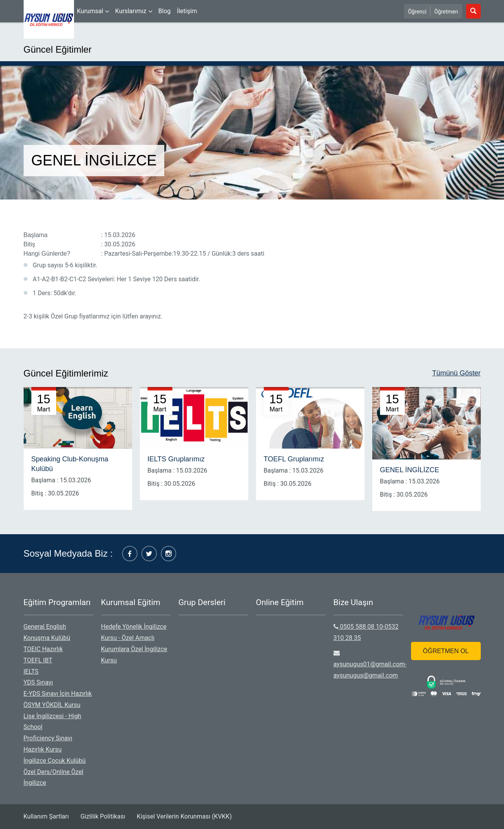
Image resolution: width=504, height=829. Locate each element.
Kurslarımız (131, 11)
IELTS (31, 672)
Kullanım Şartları (46, 816)
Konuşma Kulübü (47, 638)
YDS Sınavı (38, 682)
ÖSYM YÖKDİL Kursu (52, 705)
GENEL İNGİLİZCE (410, 470)
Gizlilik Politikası (103, 816)
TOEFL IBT (38, 660)
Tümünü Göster (456, 373)
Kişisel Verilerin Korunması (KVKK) (184, 816)
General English (45, 627)
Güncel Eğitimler (58, 49)
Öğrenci (417, 12)
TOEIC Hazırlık (43, 649)
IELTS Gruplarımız (176, 459)
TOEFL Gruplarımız (294, 459)
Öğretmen (446, 12)
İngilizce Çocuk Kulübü (55, 761)
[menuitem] (93, 11)
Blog (165, 11)
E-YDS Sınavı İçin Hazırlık (58, 694)
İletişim (187, 11)
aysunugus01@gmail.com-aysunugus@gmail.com (370, 664)
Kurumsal (90, 11)
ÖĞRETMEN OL (446, 651)
